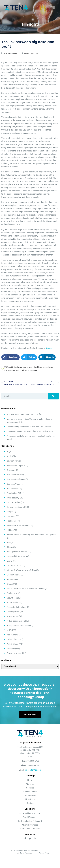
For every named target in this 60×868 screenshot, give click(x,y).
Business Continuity (15, 475)
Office (9, 584)
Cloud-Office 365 (14, 493)
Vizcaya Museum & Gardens (19, 626)
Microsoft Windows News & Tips (21, 570)
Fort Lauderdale (14, 502)
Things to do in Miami (16, 607)
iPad (9, 542)
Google (10, 512)
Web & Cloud (12, 639)
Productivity (12, 593)
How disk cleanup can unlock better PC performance (30, 431)
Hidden (10, 530)
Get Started (30, 715)
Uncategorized (13, 612)
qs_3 (27, 370)
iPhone (10, 547)
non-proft (11, 579)
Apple (9, 456)
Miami (9, 561)
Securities (11, 598)
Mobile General (13, 575)
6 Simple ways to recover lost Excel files (25, 414)
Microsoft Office (14, 566)
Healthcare (11, 521)
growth (16, 370)
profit (22, 370)
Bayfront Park (13, 461)
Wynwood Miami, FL (16, 653)
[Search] (53, 396)
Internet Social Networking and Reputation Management (31, 535)
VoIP (9, 630)
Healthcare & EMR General (18, 525)
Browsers (11, 470)
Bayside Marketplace (16, 466)
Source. (50, 348)
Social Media (12, 602)
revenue (33, 370)
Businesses (12, 489)
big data (41, 367)
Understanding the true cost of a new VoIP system (29, 427)
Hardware (11, 516)
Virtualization (13, 616)
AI (8, 452)
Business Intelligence (16, 479)
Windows (11, 649)
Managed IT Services (16, 556)
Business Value (10, 53)
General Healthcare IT (16, 507)
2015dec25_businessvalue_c (16, 367)
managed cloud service (17, 552)
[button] (10, 357)
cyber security (13, 498)
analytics (33, 367)
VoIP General (12, 635)
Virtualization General (16, 621)
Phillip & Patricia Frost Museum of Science (26, 589)
